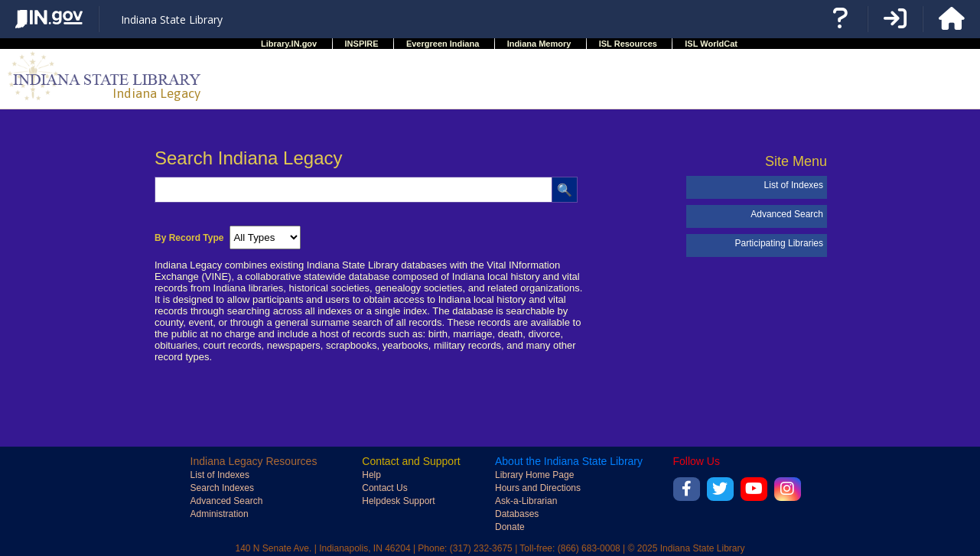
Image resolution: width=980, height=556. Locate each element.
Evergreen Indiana (443, 44)
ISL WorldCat (711, 44)
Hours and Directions (538, 488)
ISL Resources (628, 44)
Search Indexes (222, 488)
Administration (220, 514)
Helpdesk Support (398, 501)
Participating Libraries (779, 243)
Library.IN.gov (289, 44)
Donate (510, 527)
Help (371, 475)
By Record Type (189, 238)
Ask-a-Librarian (526, 501)
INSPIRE (362, 44)
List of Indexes (794, 185)
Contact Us (384, 488)
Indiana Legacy (156, 93)
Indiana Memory (539, 44)
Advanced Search (787, 214)
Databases (517, 514)
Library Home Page (534, 475)
